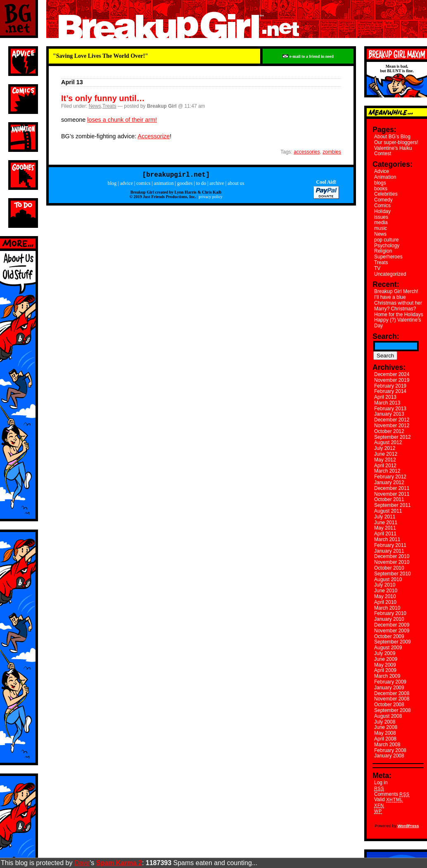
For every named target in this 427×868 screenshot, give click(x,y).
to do (201, 185)
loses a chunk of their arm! (122, 120)
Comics (382, 206)
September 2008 (393, 710)
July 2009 (385, 653)
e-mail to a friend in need (308, 56)
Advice (382, 171)
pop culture (386, 240)
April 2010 (385, 602)
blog (112, 185)
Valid (389, 799)
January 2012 (389, 482)
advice (126, 185)
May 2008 (385, 733)
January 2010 (389, 619)
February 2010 (390, 613)
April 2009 (385, 670)
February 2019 (390, 386)
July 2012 (385, 448)
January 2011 (389, 551)
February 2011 (390, 545)
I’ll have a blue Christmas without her (398, 300)
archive (217, 185)
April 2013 (385, 397)
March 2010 (387, 608)
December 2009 (392, 625)
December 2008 (392, 693)
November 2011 (392, 494)
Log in (381, 783)
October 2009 (389, 636)
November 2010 (392, 562)
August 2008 (388, 716)
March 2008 (387, 745)
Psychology (387, 246)
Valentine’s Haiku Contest (393, 151)
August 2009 (388, 648)
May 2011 (385, 528)
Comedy (383, 200)
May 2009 (385, 665)
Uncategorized (390, 274)
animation (164, 185)
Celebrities (386, 194)
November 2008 (392, 699)
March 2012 (387, 471)
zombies (332, 152)
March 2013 (387, 403)
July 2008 (385, 722)
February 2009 (390, 682)
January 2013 (389, 414)
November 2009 (392, 631)
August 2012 (388, 442)
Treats (109, 106)
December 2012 (392, 420)
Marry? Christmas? (395, 309)
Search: (386, 336)
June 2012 (386, 454)
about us (236, 185)
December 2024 (392, 374)
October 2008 (389, 705)
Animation (385, 177)
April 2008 (385, 739)
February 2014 (390, 391)
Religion (383, 251)
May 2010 (385, 596)
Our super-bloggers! (396, 142)
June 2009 (386, 659)
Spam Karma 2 (119, 863)
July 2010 (385, 585)
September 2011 (393, 505)
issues (381, 217)
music (381, 228)
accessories (307, 152)
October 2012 (389, 431)
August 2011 (388, 511)
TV (377, 268)
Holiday (382, 211)
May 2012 (385, 460)
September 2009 (393, 642)
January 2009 (389, 688)
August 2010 (388, 579)
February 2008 (390, 750)
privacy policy (210, 198)
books (381, 189)
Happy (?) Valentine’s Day (398, 323)
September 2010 (393, 574)
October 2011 (389, 499)
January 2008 (389, 756)
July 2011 (385, 517)
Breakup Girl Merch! (396, 291)
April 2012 (385, 466)
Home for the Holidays (399, 315)
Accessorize (154, 136)
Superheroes (388, 257)
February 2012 (390, 477)
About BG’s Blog (392, 137)
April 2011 (385, 534)
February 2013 (390, 409)
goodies (185, 185)
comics (143, 185)
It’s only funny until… (103, 98)
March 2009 (387, 676)
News (95, 106)
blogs (380, 183)
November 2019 (392, 380)
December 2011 (392, 488)
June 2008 (386, 727)
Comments (392, 794)
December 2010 (392, 556)
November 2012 (392, 426)
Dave (82, 863)
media (381, 222)
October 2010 (389, 568)
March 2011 (387, 539)
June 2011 (386, 523)
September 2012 (393, 437)
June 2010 (386, 591)
